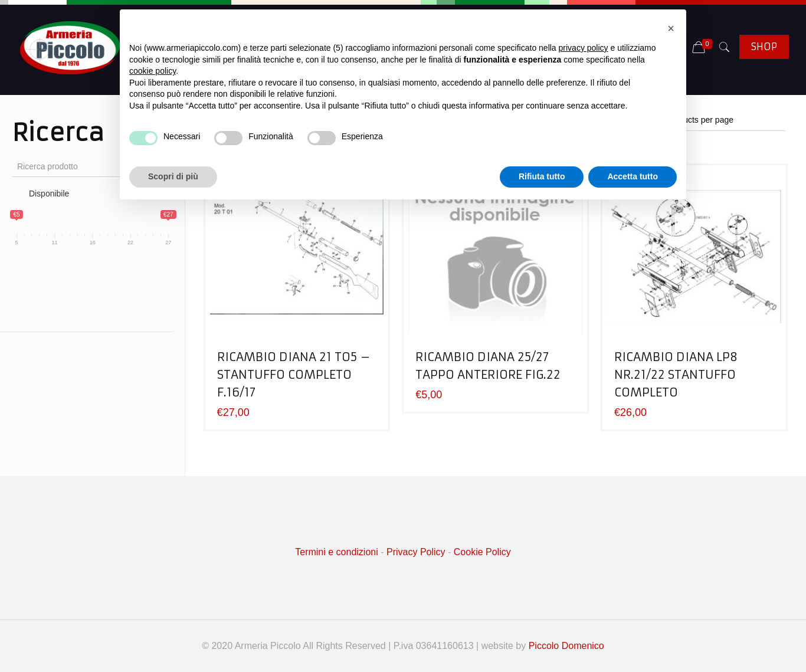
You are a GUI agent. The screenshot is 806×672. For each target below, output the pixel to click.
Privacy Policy (416, 552)
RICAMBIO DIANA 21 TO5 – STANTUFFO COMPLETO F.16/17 (294, 374)
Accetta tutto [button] (633, 176)
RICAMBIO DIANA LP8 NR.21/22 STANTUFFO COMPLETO (676, 374)
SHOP (764, 47)
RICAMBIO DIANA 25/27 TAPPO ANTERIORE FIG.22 (488, 365)
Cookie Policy (482, 552)
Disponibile (49, 194)
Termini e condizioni (337, 552)
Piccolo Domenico (566, 646)
